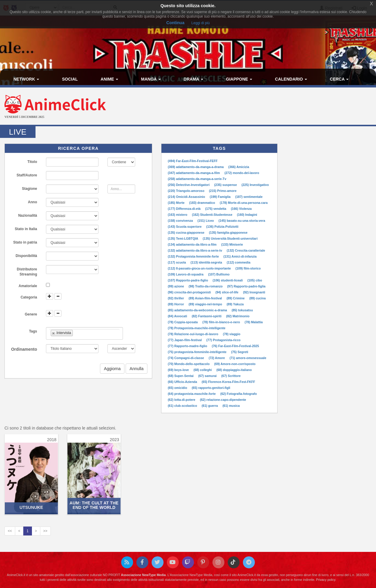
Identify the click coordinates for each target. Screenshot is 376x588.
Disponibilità (26, 256)
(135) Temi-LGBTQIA (183, 238)
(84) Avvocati (178, 316)
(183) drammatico (203, 203)
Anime (109, 79)
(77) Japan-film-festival (185, 340)
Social (70, 79)
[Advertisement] (251, 107)
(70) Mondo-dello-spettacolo (189, 364)
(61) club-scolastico (183, 406)
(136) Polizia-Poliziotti (222, 227)
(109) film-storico (248, 268)
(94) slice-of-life (227, 292)
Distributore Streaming (27, 272)
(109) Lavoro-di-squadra (186, 274)
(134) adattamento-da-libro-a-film (192, 244)
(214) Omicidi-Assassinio (187, 197)
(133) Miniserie (232, 244)
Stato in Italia (26, 229)
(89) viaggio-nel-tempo (206, 304)
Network (26, 79)
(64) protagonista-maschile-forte (192, 394)
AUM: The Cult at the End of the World (94, 505)
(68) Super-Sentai (181, 376)
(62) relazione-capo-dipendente (223, 400)
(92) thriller (176, 298)
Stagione (30, 189)
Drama (193, 79)
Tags (33, 331)
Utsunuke (31, 507)
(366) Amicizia (239, 167)
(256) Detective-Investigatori (189, 185)
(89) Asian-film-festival (206, 298)
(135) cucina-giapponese (186, 233)
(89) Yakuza (235, 304)
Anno (33, 202)
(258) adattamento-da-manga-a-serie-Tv (197, 179)
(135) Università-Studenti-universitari (230, 238)
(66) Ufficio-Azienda (183, 382)
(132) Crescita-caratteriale (246, 250)
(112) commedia (239, 262)
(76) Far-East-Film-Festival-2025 (235, 346)
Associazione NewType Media (143, 575)
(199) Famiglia (221, 197)
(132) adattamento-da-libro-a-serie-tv (195, 250)
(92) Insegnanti (254, 292)
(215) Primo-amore (223, 191)
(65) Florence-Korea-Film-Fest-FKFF (228, 382)
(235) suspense (226, 185)
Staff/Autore (27, 175)
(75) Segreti (239, 352)
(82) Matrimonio (238, 316)
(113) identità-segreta (207, 262)
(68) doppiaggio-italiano (234, 370)
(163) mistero (178, 215)
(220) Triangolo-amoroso (186, 191)
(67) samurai (208, 376)
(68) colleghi (203, 370)
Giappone (239, 79)
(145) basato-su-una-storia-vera (242, 221)
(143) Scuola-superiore (185, 227)
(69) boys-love (179, 370)
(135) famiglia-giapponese (228, 233)
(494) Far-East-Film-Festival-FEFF (193, 161)
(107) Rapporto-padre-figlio (188, 280)
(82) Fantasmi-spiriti (207, 316)
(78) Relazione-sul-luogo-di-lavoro (193, 334)
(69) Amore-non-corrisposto (235, 364)
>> (45, 531)
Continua (175, 23)
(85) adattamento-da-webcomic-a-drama (198, 310)
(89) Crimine (236, 298)
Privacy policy (326, 580)
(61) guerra (210, 406)
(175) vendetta (216, 209)
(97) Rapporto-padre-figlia (246, 286)
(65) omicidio (178, 388)
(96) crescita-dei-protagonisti (190, 292)
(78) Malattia (254, 322)
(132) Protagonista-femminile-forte (194, 256)
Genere (31, 314)
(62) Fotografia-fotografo (239, 394)
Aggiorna (112, 369)
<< (10, 531)
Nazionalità (28, 216)
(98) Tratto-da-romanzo (206, 286)
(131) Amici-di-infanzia (240, 256)
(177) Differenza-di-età (185, 209)
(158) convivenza (181, 221)
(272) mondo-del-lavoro (242, 173)
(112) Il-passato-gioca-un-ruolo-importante (200, 268)
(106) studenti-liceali (228, 280)
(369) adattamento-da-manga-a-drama (196, 167)
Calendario (291, 79)
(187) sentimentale (249, 197)
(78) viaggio (232, 334)
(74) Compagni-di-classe (186, 358)
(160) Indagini (247, 215)
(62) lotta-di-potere (182, 400)
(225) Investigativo (255, 185)
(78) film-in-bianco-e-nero (222, 322)
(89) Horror (176, 304)
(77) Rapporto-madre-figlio (188, 346)
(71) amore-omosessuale (248, 358)
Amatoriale (28, 286)
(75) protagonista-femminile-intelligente (198, 352)
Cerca (339, 79)
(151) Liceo (206, 221)
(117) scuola (177, 262)
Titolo (32, 162)
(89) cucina (257, 298)
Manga (151, 79)
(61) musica (231, 406)
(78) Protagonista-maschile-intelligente (197, 328)
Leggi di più (200, 23)
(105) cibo (255, 280)
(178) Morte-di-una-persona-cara (244, 203)
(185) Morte (177, 203)
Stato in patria (25, 242)
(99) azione (176, 286)
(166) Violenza (241, 209)
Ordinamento (24, 349)
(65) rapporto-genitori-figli (211, 388)
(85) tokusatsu (242, 310)
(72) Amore (217, 358)
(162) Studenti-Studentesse (212, 215)
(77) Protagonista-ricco (224, 340)
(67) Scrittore (231, 376)
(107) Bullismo (219, 274)
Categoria (29, 297)
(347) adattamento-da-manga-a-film (194, 173)
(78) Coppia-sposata (183, 322)
